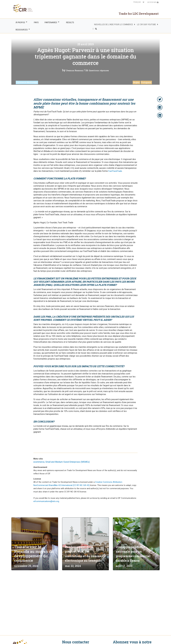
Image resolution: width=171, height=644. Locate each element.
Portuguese (146, 82)
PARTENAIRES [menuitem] (51, 22)
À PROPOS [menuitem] (20, 22)
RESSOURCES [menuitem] (21, 30)
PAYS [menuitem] (36, 22)
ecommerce (39, 462)
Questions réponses (99, 70)
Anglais (136, 82)
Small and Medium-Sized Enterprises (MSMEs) (68, 462)
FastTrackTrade (115, 171)
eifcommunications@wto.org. (46, 501)
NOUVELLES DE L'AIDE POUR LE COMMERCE (114, 24)
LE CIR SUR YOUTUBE (146, 24)
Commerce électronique (27, 82)
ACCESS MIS (153, 2)
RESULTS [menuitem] (70, 22)
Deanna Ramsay (75, 70)
